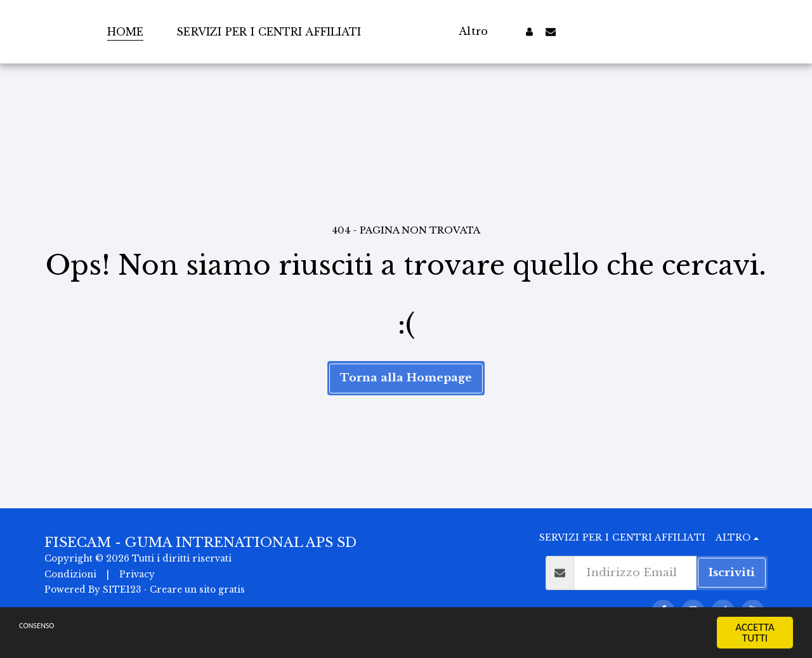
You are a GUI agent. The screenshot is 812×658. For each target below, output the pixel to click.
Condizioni (70, 575)
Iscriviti (732, 572)
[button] (576, 31)
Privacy (137, 575)
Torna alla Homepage (406, 378)
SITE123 (122, 590)
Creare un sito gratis (197, 590)
